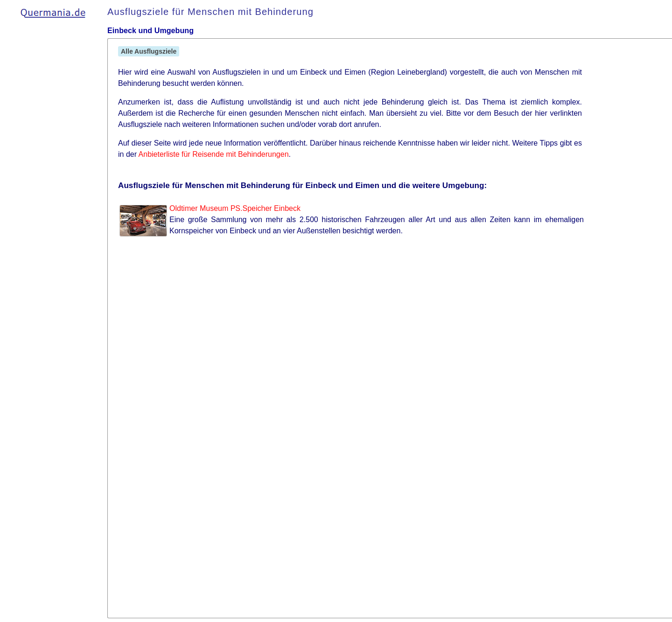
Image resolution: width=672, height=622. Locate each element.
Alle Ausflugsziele (149, 51)
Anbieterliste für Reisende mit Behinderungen (214, 154)
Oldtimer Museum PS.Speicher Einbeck (235, 208)
